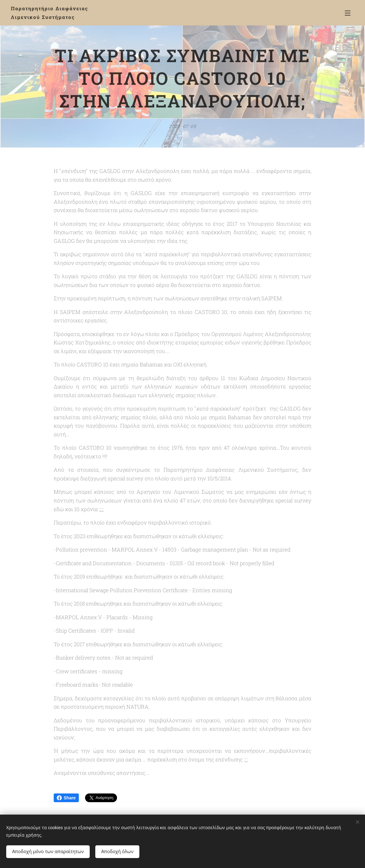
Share (66, 798)
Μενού (348, 13)
